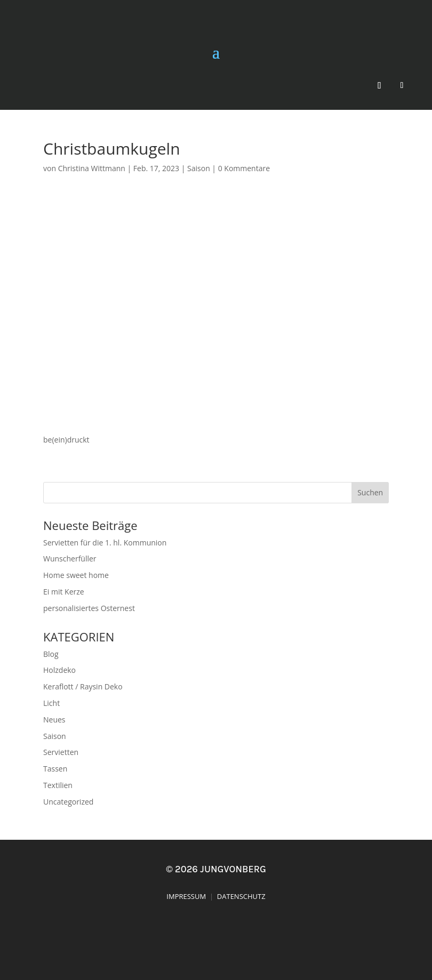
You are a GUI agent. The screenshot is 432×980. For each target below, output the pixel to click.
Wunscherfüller (70, 559)
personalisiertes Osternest (89, 608)
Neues (54, 720)
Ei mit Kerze (64, 592)
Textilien (58, 785)
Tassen (55, 769)
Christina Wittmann (92, 168)
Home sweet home (76, 575)
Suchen (370, 492)
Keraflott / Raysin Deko (83, 686)
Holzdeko (59, 670)
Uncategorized (68, 802)
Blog (51, 654)
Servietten (61, 752)
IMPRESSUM (186, 896)
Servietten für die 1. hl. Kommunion (105, 543)
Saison (199, 168)
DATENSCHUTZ (241, 896)
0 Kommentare (244, 168)
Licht (51, 703)
